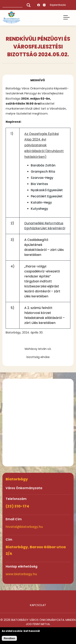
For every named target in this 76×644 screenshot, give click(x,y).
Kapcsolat (38, 605)
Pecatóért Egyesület (47, 196)
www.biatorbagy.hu (21, 574)
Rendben (9, 638)
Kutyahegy (39, 209)
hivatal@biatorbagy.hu (24, 527)
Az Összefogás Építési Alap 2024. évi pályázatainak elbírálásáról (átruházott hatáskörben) (44, 145)
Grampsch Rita (43, 172)
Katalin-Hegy (41, 202)
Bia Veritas (39, 184)
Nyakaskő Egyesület (47, 190)
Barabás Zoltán (43, 165)
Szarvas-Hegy (42, 178)
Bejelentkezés (58, 5)
